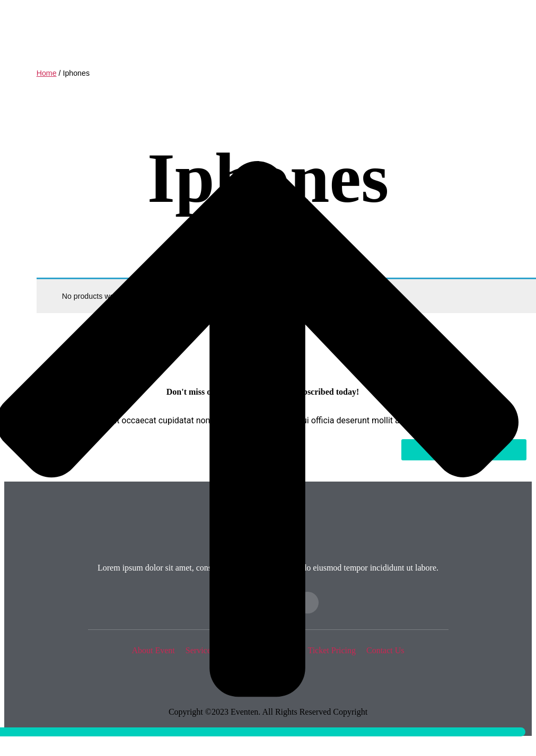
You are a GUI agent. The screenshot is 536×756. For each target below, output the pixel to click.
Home (47, 73)
